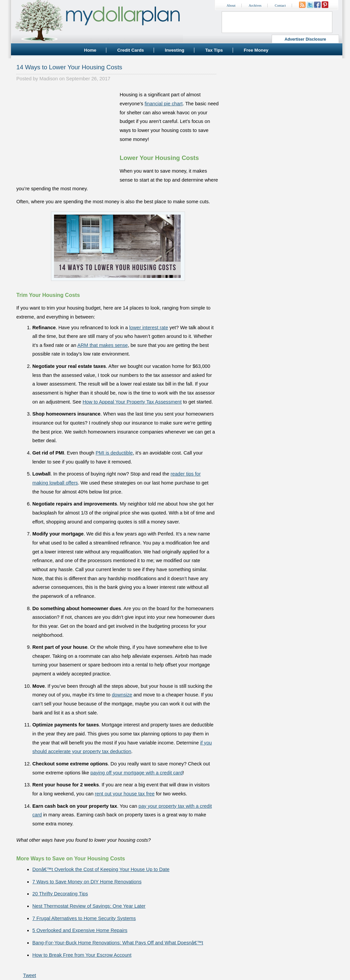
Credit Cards (131, 50)
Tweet (29, 975)
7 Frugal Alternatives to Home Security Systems (84, 918)
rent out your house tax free (124, 794)
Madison (48, 79)
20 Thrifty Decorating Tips (60, 894)
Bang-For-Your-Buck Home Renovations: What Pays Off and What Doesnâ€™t (118, 943)
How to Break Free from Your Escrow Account (82, 955)
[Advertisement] (66, 132)
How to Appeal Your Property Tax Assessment (132, 402)
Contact (280, 5)
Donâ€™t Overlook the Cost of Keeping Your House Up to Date (101, 869)
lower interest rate (149, 328)
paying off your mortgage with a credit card (136, 773)
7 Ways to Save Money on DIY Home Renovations (87, 882)
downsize (122, 695)
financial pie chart (164, 104)
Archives (255, 5)
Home (90, 50)
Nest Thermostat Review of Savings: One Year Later (89, 906)
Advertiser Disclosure (305, 39)
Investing (174, 50)
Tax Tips (214, 50)
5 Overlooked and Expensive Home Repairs (80, 930)
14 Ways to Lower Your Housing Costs (69, 67)
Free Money (256, 50)
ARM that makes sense (103, 345)
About (231, 5)
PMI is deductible (114, 453)
